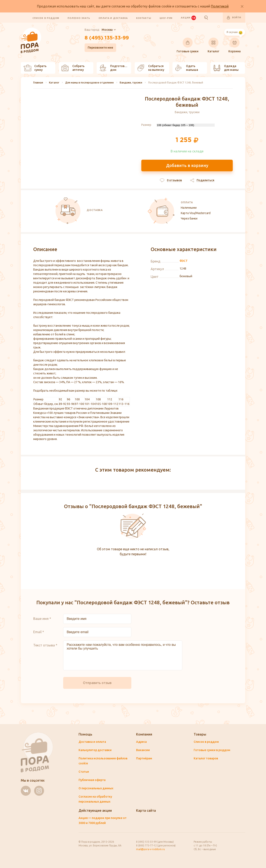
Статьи (84, 772)
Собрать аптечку (73, 68)
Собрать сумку (35, 68)
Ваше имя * (42, 619)
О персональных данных (96, 788)
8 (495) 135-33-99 (107, 38)
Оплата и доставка (113, 18)
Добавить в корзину (187, 165)
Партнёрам (144, 758)
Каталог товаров (206, 758)
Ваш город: (99, 30)
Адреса (141, 742)
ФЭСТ (184, 261)
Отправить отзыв (97, 683)
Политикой (220, 6)
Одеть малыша (187, 68)
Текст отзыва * (45, 645)
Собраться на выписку (151, 68)
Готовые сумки (188, 45)
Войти (234, 18)
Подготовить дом (115, 68)
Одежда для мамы (226, 68)
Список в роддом (46, 18)
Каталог (213, 45)
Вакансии (143, 750)
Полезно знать (79, 18)
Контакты (144, 18)
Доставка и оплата (92, 742)
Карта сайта (146, 810)
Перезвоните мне (100, 48)
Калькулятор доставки (95, 750)
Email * (39, 632)
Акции (188, 18)
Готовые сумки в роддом (212, 750)
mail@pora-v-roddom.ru (150, 849)
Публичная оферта (92, 780)
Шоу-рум (166, 18)
